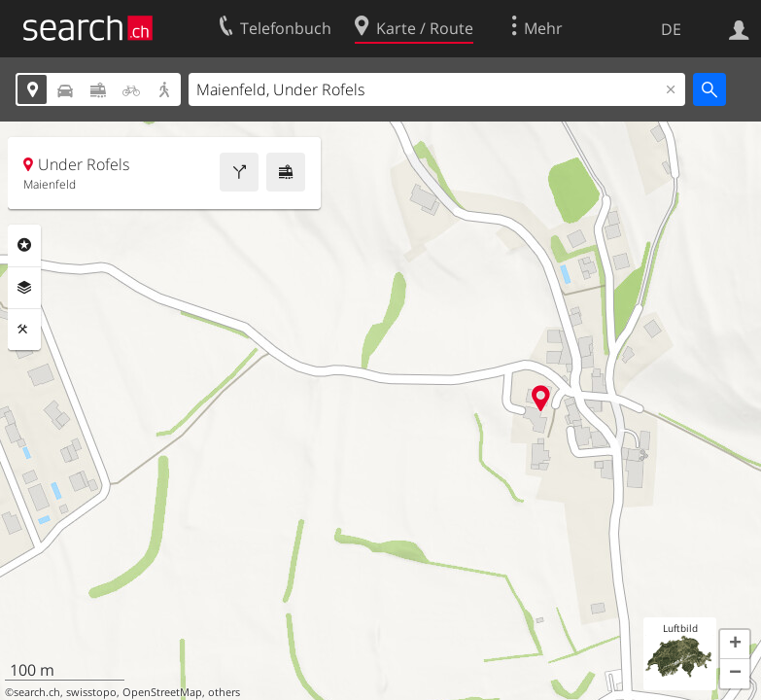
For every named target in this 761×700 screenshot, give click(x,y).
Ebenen (24, 288)
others (224, 692)
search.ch (37, 692)
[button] (735, 645)
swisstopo (91, 692)
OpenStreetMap (162, 692)
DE (671, 29)
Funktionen (24, 330)
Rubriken (24, 245)
